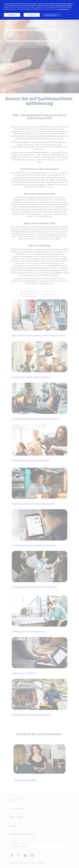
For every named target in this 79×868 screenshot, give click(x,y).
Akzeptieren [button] (12, 15)
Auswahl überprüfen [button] (51, 15)
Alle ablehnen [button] (32, 15)
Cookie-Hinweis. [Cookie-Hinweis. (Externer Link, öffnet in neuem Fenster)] (63, 9)
